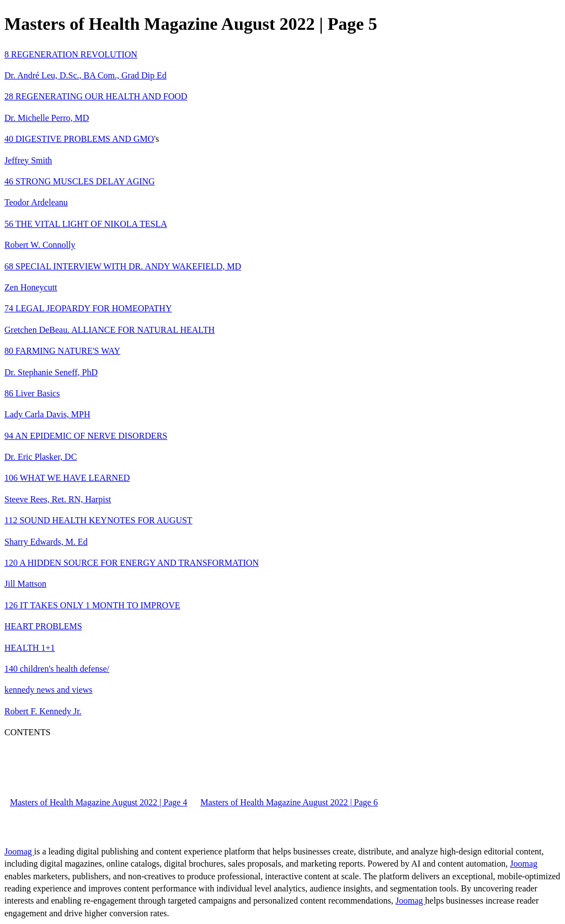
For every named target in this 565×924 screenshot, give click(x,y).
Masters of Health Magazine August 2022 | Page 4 (98, 802)
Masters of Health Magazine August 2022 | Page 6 (289, 802)
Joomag (19, 851)
